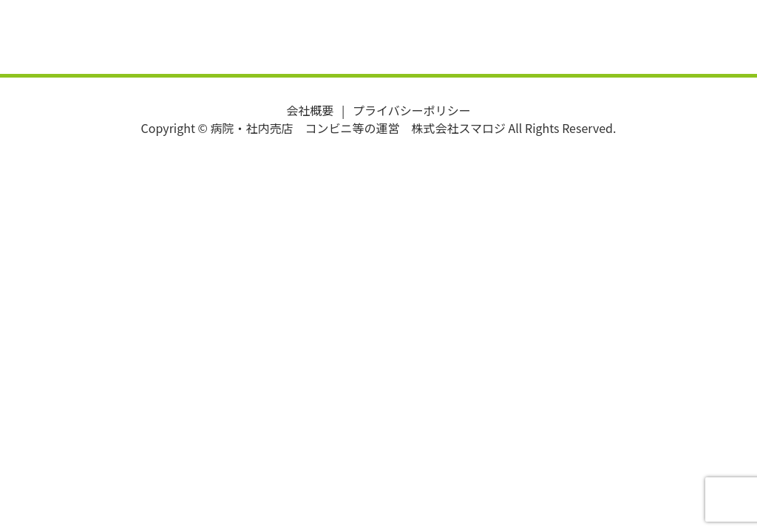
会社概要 (310, 110)
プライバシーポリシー (412, 110)
